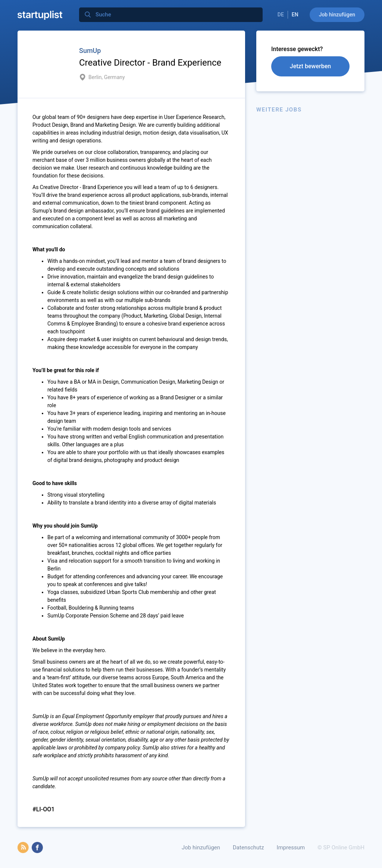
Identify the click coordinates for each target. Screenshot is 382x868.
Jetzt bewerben (310, 66)
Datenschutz (248, 847)
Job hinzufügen (337, 15)
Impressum (291, 847)
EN (295, 15)
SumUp (90, 51)
